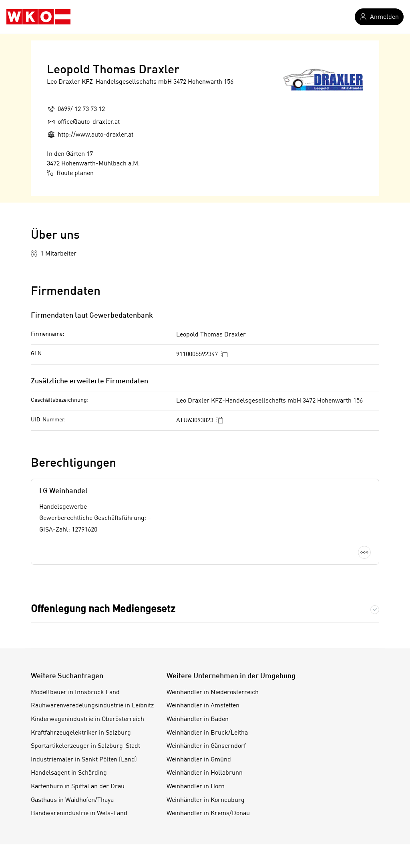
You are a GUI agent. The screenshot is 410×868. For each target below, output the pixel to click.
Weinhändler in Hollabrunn (205, 773)
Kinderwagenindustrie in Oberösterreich (87, 719)
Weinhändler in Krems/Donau (208, 814)
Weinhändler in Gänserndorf (206, 746)
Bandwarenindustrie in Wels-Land (79, 814)
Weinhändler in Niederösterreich (213, 693)
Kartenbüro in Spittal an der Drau (78, 787)
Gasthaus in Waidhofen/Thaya (72, 800)
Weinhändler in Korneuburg (206, 800)
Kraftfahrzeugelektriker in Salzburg (81, 733)
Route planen (70, 173)
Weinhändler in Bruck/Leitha (207, 733)
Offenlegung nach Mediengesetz (103, 609)
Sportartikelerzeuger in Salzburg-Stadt (85, 746)
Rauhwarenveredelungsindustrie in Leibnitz (92, 706)
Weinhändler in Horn (196, 787)
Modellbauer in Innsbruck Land (75, 693)
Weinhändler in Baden (198, 719)
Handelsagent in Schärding (69, 773)
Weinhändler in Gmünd (199, 760)
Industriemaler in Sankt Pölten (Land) (84, 760)
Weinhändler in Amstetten (203, 706)
